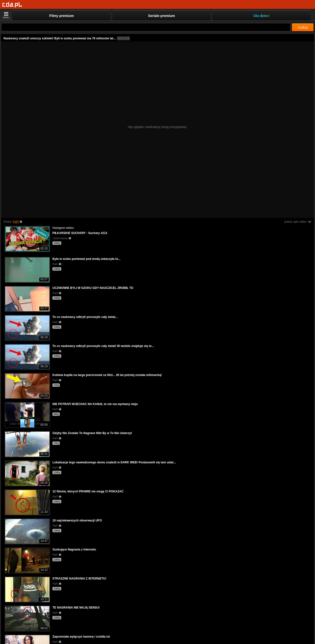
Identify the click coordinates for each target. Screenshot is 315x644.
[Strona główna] (12, 5)
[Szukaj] (146, 27)
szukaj (303, 27)
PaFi (16, 222)
